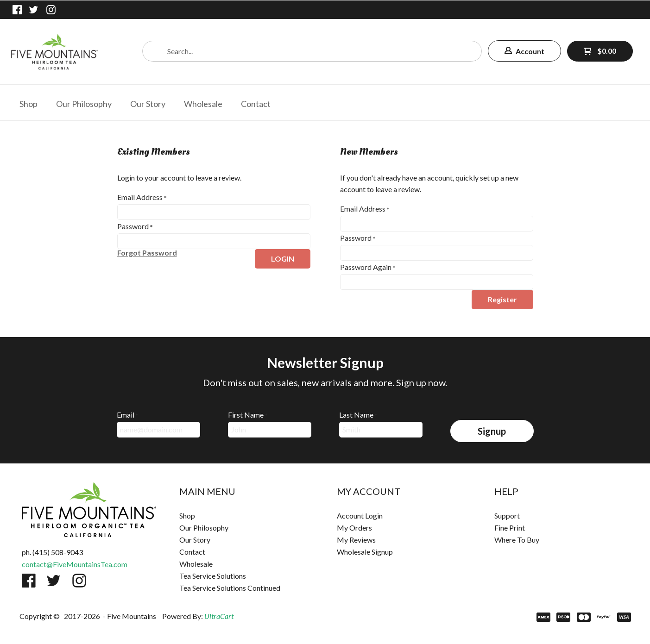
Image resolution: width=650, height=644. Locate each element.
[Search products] (312, 51)
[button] (524, 51)
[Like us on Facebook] (17, 10)
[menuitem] (28, 103)
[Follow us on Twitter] (34, 10)
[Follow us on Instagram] (51, 10)
